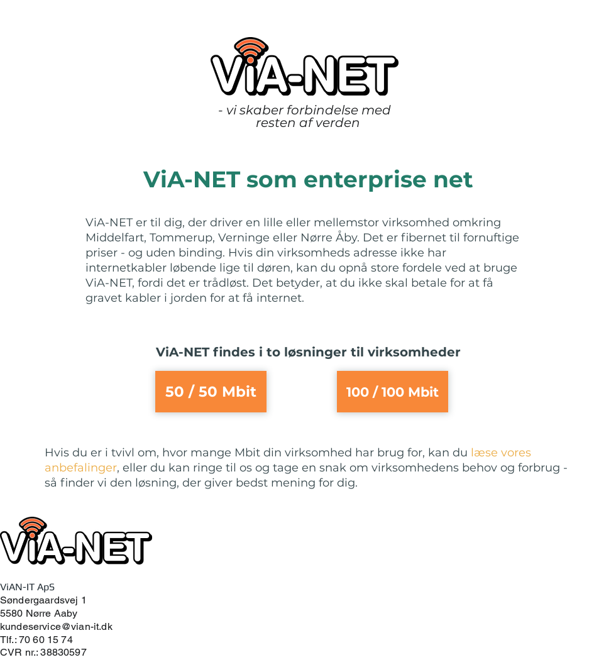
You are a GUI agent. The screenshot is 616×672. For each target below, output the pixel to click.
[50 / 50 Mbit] (211, 392)
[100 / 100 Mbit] (393, 392)
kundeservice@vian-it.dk (56, 626)
